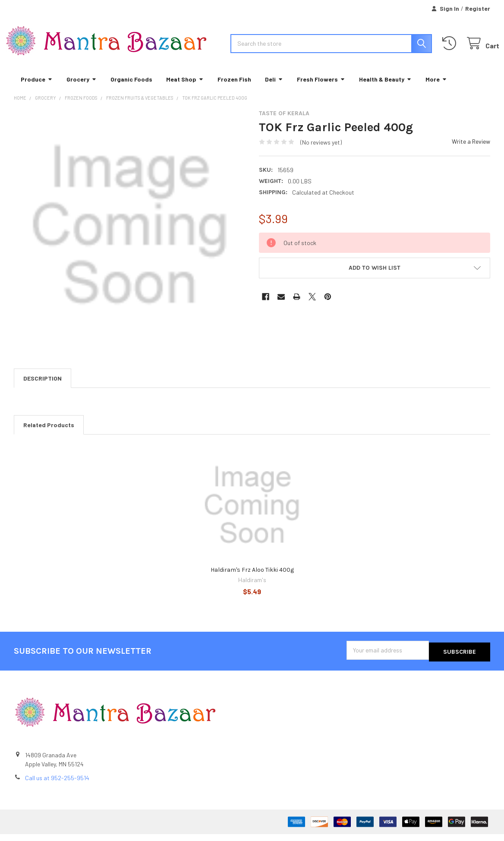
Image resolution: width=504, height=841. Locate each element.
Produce (37, 88)
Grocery (82, 88)
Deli (274, 88)
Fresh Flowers (321, 88)
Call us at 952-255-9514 (57, 785)
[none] (130, 235)
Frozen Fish (234, 88)
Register (478, 8)
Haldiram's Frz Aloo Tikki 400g (252, 579)
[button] (375, 277)
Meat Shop (185, 88)
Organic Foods (131, 88)
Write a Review (471, 150)
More (436, 88)
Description (43, 388)
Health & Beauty (385, 88)
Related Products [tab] (49, 434)
